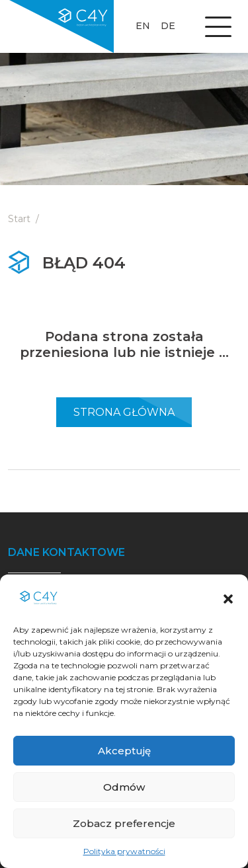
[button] (228, 598)
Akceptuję (124, 751)
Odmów (124, 787)
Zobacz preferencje (124, 823)
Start (19, 219)
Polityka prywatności (124, 851)
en (143, 26)
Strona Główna (124, 412)
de (168, 26)
